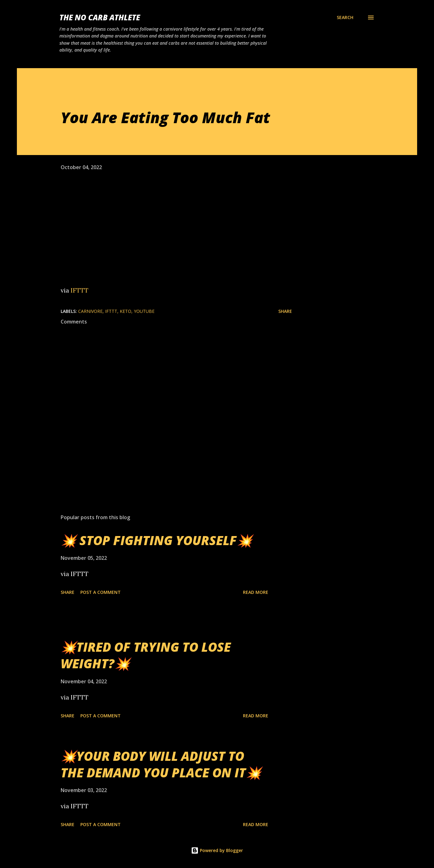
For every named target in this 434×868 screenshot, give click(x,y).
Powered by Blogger (217, 850)
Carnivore (90, 311)
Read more (256, 592)
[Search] (345, 18)
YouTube (144, 311)
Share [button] (285, 311)
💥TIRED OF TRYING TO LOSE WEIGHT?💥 (146, 655)
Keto (126, 311)
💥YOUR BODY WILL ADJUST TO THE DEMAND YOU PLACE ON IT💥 (161, 764)
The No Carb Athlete (100, 17)
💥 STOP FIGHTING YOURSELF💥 (156, 540)
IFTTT (80, 290)
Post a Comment (101, 592)
